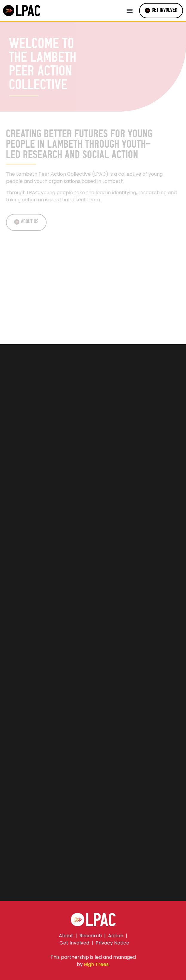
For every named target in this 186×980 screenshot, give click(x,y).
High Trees (96, 964)
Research (91, 936)
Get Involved (74, 943)
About (66, 936)
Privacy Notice (112, 943)
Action (116, 936)
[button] (130, 11)
